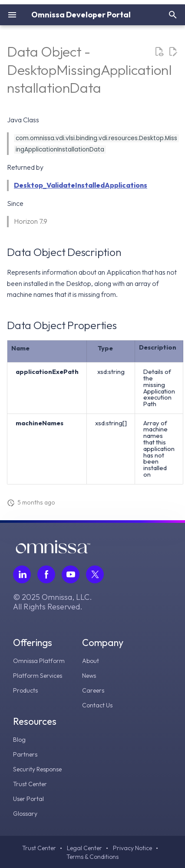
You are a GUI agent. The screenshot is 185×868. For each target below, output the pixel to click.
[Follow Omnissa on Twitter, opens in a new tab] (95, 574)
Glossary (25, 814)
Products (25, 690)
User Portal (28, 799)
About (91, 661)
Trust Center (30, 784)
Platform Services (38, 676)
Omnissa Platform (39, 661)
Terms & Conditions (92, 857)
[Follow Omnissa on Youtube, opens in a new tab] (71, 574)
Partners (25, 754)
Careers (93, 690)
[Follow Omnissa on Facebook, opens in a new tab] (46, 574)
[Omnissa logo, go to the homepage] (53, 551)
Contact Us (97, 705)
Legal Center (84, 848)
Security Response (37, 769)
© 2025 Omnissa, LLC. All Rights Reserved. (53, 602)
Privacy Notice (132, 848)
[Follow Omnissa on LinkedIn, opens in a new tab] (22, 574)
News (89, 676)
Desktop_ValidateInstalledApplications (81, 185)
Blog (19, 740)
